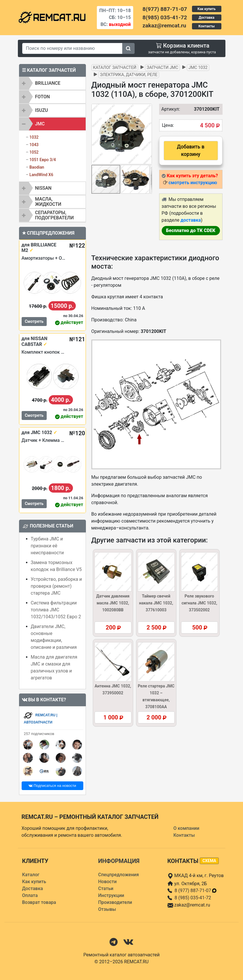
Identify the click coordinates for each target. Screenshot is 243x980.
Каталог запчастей (115, 68)
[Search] (72, 48)
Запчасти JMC (162, 68)
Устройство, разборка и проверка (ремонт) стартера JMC (56, 586)
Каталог (31, 875)
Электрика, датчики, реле (129, 75)
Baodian (37, 167)
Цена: (168, 125)
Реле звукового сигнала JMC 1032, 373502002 (199, 603)
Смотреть (34, 321)
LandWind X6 (41, 175)
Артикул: (168, 109)
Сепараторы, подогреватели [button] (54, 215)
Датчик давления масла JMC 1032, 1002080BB (113, 603)
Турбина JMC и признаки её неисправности (47, 546)
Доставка (206, 18)
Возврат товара (39, 902)
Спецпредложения (119, 875)
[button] (147, 134)
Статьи (106, 888)
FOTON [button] (43, 97)
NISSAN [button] (43, 188)
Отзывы (107, 909)
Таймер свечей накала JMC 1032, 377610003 (156, 603)
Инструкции (111, 895)
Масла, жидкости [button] (48, 202)
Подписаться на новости (52, 786)
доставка (191, 220)
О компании (187, 828)
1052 (34, 152)
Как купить (207, 9)
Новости (108, 882)
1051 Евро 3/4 (43, 160)
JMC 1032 (198, 68)
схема (209, 861)
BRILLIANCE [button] (48, 83)
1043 (34, 145)
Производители (115, 902)
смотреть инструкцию (193, 183)
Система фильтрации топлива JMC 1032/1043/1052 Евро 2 (56, 610)
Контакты (206, 26)
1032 (34, 137)
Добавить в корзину (191, 150)
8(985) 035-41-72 (165, 17)
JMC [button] (40, 124)
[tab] (52, 83)
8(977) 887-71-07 (165, 9)
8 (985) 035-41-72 (193, 898)
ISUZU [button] (42, 110)
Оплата (30, 895)
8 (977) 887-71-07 (196, 891)
